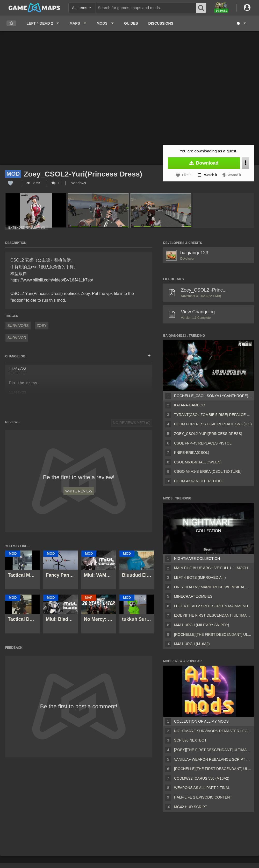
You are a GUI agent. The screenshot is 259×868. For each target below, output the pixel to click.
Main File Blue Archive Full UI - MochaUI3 (213, 568)
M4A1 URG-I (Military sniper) (202, 625)
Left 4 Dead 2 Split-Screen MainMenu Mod (213, 606)
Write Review (79, 491)
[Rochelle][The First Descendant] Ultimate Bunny (213, 634)
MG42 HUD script (191, 807)
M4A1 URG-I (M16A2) (192, 644)
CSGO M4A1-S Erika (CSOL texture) (208, 471)
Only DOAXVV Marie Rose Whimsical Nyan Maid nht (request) (213, 587)
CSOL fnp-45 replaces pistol (203, 443)
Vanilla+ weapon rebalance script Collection (213, 759)
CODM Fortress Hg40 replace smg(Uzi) (213, 424)
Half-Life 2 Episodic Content (203, 797)
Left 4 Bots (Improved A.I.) (200, 577)
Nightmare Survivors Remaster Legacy (213, 731)
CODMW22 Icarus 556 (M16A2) (202, 778)
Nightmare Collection (197, 559)
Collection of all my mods (201, 721)
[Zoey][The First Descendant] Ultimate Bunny (213, 615)
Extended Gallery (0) (27, 228)
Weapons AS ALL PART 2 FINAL (202, 788)
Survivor (17, 338)
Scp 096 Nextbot (190, 740)
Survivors (18, 326)
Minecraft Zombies (193, 596)
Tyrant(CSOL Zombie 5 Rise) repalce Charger (213, 415)
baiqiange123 (194, 253)
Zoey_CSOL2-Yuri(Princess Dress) (208, 434)
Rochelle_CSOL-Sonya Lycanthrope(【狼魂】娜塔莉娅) (213, 396)
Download (204, 163)
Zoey (41, 326)
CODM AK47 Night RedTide (199, 481)
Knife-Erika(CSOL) (192, 453)
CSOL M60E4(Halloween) (198, 462)
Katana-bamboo (190, 405)
